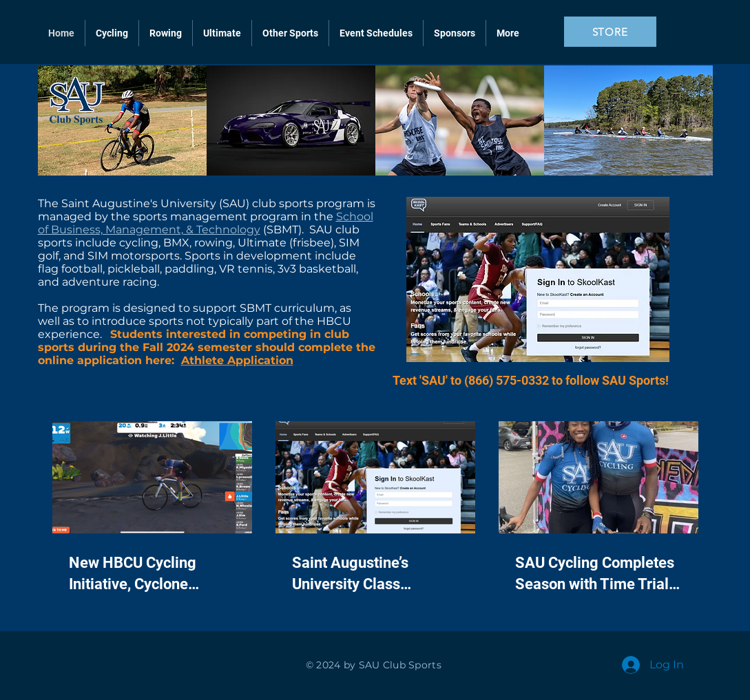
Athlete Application (237, 360)
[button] (290, 33)
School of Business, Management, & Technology (206, 223)
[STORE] (610, 32)
